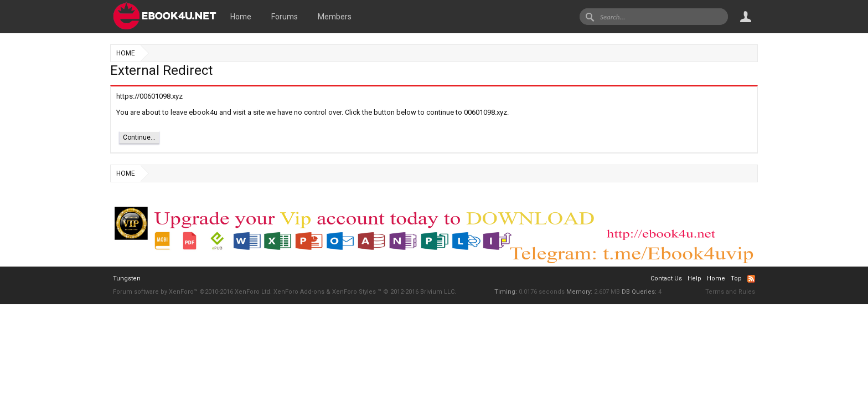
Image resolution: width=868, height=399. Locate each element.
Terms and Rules (730, 292)
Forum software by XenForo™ (192, 292)
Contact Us (666, 278)
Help (694, 278)
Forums (285, 17)
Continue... (139, 137)
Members (335, 17)
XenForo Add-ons (299, 292)
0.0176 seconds (542, 292)
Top (736, 278)
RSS (751, 279)
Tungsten (127, 278)
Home (241, 17)
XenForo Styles (354, 292)
